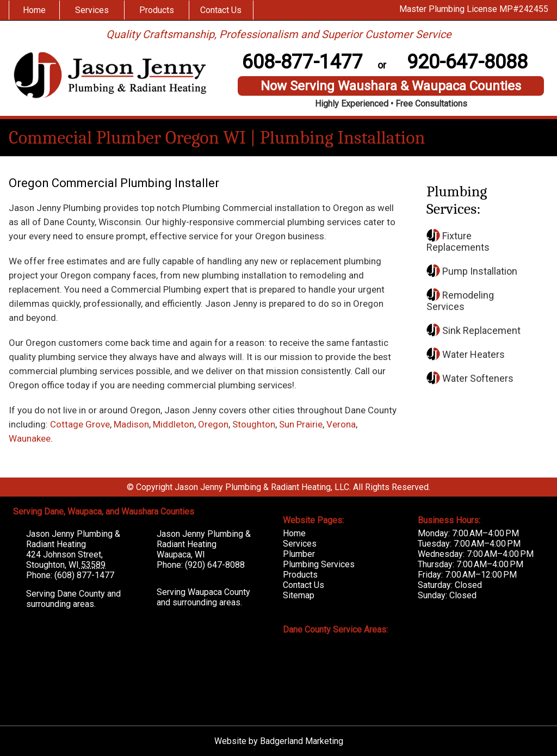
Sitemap (299, 595)
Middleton (174, 424)
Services (92, 10)
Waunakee (30, 438)
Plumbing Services (319, 564)
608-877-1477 (302, 62)
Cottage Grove (80, 424)
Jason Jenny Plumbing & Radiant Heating (73, 539)
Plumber (299, 554)
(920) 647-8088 (215, 565)
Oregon (213, 424)
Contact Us (221, 10)
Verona (341, 424)
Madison (131, 424)
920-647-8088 (467, 62)
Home (34, 10)
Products (157, 10)
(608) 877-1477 (84, 575)
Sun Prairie (301, 424)
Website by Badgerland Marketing (279, 741)
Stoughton (254, 424)
